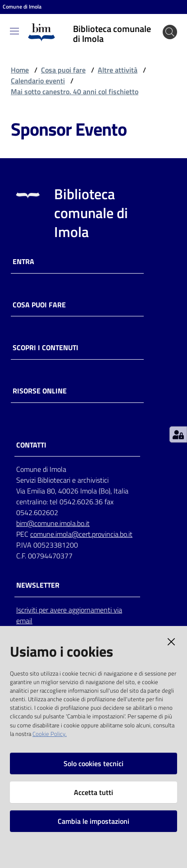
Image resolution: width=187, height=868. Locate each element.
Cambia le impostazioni (93, 821)
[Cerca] (170, 32)
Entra (23, 262)
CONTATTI (31, 445)
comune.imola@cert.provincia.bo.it (81, 534)
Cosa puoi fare (63, 70)
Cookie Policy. (50, 734)
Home (20, 70)
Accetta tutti (93, 792)
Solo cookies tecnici (93, 763)
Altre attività (118, 70)
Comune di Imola (22, 7)
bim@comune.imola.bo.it (53, 523)
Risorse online (40, 391)
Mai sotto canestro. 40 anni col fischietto (75, 91)
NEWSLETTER (38, 585)
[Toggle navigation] (14, 31)
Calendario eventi (38, 81)
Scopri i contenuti (46, 348)
